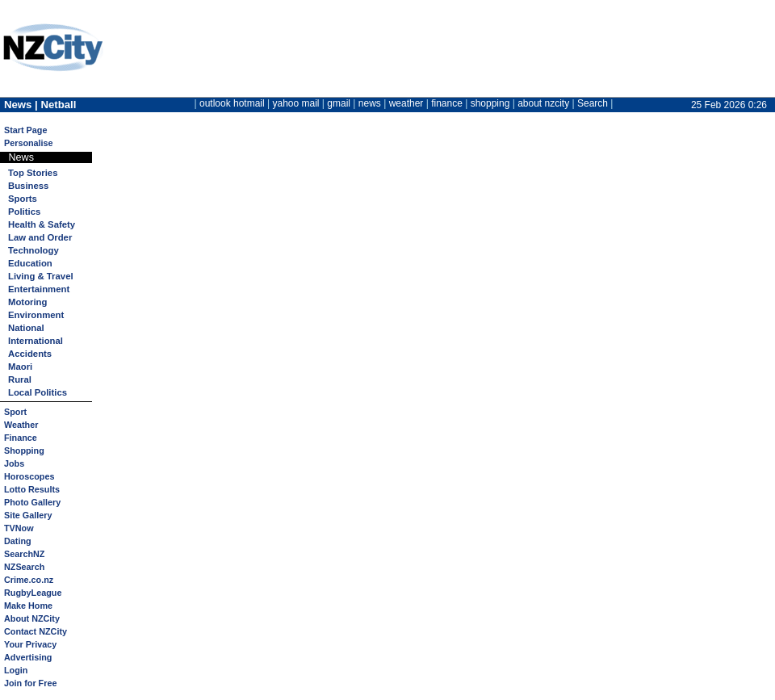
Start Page (25, 130)
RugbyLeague (33, 593)
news (370, 103)
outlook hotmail (232, 103)
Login (16, 670)
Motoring (27, 302)
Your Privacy (30, 644)
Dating (18, 541)
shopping (490, 103)
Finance (21, 438)
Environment (36, 315)
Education (30, 263)
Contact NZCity (36, 631)
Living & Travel (41, 276)
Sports (23, 199)
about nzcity (543, 103)
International (36, 341)
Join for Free (30, 683)
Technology (34, 250)
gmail (339, 103)
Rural (20, 379)
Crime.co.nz (29, 580)
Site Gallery (28, 515)
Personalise (29, 143)
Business (28, 186)
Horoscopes (29, 476)
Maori (20, 367)
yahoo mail (296, 103)
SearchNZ (24, 554)
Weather (21, 425)
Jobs (14, 463)
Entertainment (39, 289)
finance (447, 103)
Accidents (30, 354)
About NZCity (32, 618)
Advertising (28, 657)
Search (593, 103)
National (26, 328)
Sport (15, 412)
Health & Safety (42, 224)
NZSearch (24, 567)
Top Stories (33, 173)
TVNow (19, 528)
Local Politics (38, 392)
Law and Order (40, 237)
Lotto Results (32, 489)
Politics (24, 212)
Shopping (24, 451)
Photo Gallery (32, 502)
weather (406, 103)
